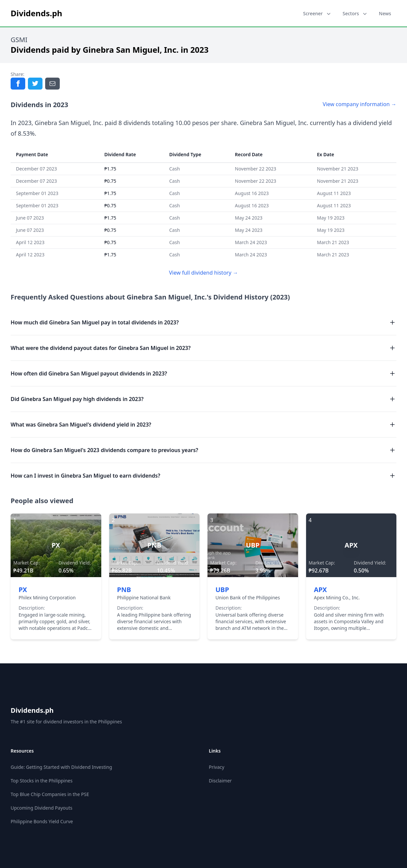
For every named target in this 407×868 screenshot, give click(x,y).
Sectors (355, 14)
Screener (318, 14)
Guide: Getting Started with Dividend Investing (61, 767)
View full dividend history (203, 273)
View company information (360, 104)
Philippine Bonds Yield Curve (42, 821)
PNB (124, 590)
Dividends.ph (32, 710)
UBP (222, 590)
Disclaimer (220, 781)
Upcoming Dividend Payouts (41, 808)
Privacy (217, 767)
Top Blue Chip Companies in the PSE (50, 794)
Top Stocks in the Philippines (41, 781)
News (385, 13)
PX (23, 590)
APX (321, 590)
